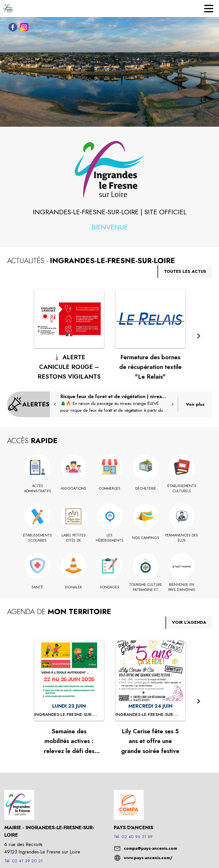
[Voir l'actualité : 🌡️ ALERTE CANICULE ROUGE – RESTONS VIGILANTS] (69, 319)
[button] (110, 170)
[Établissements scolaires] (37, 538)
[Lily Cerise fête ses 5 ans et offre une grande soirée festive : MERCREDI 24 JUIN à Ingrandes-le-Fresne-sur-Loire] (150, 715)
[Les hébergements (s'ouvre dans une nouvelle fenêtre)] (110, 538)
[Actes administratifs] (37, 489)
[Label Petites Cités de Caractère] (73, 538)
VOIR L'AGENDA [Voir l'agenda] (189, 622)
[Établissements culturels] (182, 489)
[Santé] (37, 587)
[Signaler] (73, 587)
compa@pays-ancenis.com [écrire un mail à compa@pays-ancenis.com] (150, 848)
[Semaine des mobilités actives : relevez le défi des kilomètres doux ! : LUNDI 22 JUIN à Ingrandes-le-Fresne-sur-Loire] (69, 715)
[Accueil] (9, 9)
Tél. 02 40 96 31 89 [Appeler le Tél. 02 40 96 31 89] (133, 837)
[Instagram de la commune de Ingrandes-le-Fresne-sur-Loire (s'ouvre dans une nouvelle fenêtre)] (23, 28)
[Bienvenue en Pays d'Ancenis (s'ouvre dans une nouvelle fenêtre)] (182, 587)
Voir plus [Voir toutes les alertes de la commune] (195, 404)
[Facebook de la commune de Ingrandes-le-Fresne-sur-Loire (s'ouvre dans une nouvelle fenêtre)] (11, 28)
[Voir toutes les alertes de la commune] (29, 404)
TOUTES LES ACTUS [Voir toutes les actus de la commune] (185, 271)
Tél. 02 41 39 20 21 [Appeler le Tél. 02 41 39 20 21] (24, 861)
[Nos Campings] (146, 538)
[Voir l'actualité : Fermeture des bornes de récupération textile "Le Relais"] (150, 319)
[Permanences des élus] (182, 538)
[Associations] (73, 488)
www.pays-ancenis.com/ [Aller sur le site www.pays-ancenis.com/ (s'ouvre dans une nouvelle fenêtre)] (148, 858)
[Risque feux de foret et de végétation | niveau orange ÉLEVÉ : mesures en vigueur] (114, 403)
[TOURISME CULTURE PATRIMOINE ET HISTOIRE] (146, 587)
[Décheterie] (146, 488)
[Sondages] (110, 587)
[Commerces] (110, 488)
